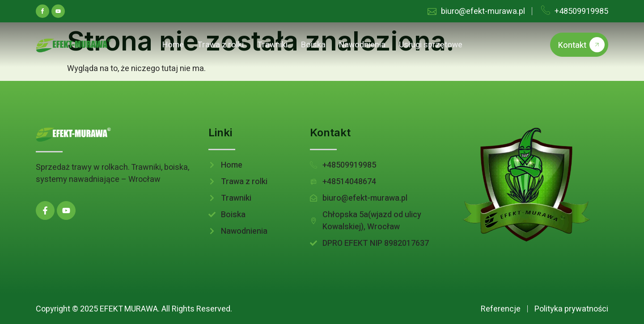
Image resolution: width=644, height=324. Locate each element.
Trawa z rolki (220, 45)
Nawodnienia (362, 45)
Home (173, 45)
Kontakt (581, 45)
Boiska (313, 45)
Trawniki (272, 45)
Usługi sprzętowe (431, 45)
